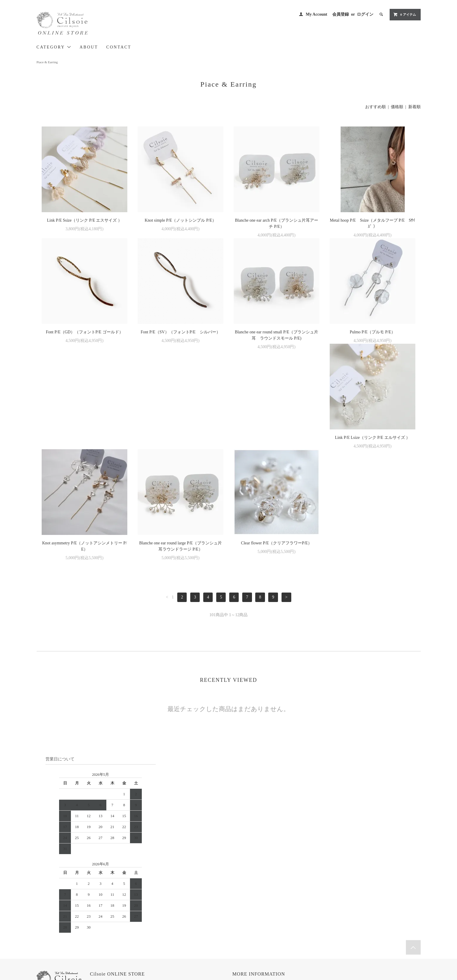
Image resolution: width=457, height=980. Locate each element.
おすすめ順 (375, 107)
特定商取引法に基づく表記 (256, 916)
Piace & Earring (47, 62)
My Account (317, 14)
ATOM (311, 916)
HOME (240, 892)
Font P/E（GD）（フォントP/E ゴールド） (84, 332)
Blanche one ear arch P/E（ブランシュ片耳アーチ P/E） (277, 223)
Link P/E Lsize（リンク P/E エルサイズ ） (85, 444)
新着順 (414, 107)
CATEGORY (54, 47)
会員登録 (341, 14)
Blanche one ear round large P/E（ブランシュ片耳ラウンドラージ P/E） (276, 447)
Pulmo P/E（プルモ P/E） (373, 332)
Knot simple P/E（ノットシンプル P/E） (180, 220)
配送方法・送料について (254, 908)
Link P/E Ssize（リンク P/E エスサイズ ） (84, 220)
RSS (299, 916)
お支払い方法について (252, 900)
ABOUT (89, 47)
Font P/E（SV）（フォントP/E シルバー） (180, 332)
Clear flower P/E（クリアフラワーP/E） (373, 444)
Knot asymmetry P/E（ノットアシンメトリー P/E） (181, 447)
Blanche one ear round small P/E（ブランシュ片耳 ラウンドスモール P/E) (277, 335)
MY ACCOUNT (308, 892)
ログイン (365, 14)
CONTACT (119, 47)
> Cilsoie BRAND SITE (116, 908)
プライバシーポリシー (252, 924)
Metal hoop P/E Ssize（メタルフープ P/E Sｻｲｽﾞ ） (373, 223)
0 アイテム (404, 14)
